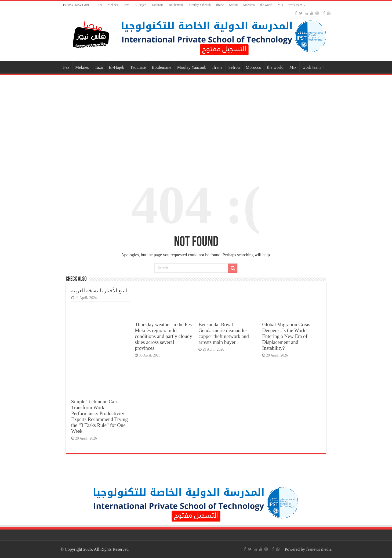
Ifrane (220, 5)
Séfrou (233, 5)
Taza (126, 5)
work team (295, 5)
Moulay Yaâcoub (200, 5)
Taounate (158, 5)
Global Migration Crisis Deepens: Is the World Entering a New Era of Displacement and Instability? (286, 336)
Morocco (249, 5)
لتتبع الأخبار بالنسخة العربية (99, 291)
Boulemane (176, 5)
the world (266, 5)
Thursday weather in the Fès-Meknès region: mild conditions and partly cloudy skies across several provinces (164, 336)
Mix (280, 5)
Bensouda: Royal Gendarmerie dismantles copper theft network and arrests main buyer (224, 333)
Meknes (113, 5)
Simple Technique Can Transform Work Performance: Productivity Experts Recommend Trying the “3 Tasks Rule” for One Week (99, 416)
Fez (100, 5)
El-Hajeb (141, 5)
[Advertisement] (196, 119)
